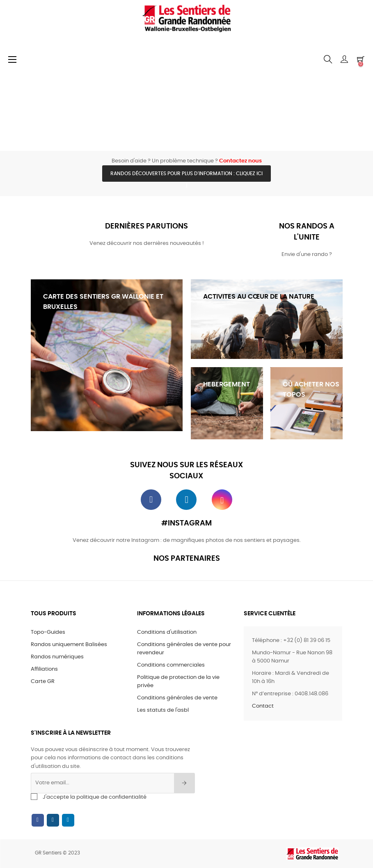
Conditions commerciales (171, 665)
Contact (263, 706)
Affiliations (44, 669)
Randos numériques (57, 657)
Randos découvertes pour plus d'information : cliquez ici (186, 174)
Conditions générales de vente (177, 698)
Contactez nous (240, 161)
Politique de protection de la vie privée (178, 682)
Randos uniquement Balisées (69, 645)
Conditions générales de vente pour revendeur (184, 649)
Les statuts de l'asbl (163, 710)
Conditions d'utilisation (167, 632)
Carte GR (43, 682)
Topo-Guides (48, 632)
